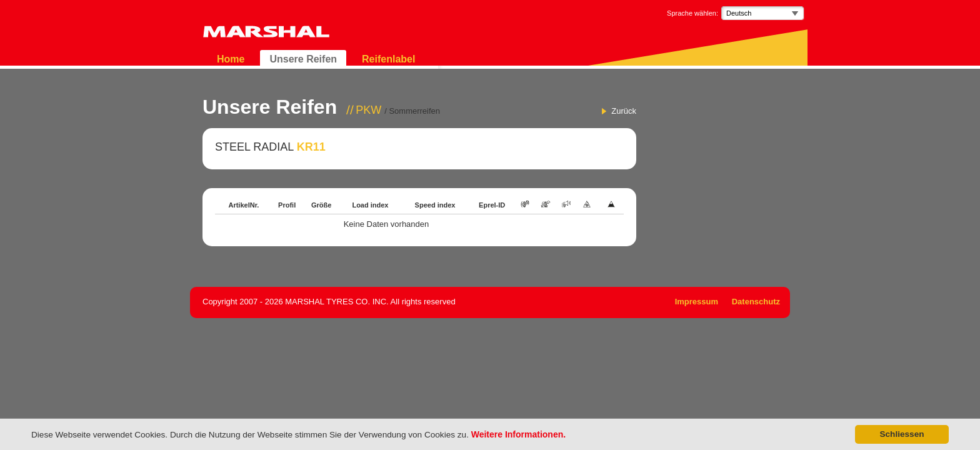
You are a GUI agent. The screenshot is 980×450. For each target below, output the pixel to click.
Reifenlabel (388, 59)
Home (231, 59)
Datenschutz (756, 302)
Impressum (697, 302)
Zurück (624, 111)
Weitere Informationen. (518, 434)
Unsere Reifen (303, 59)
